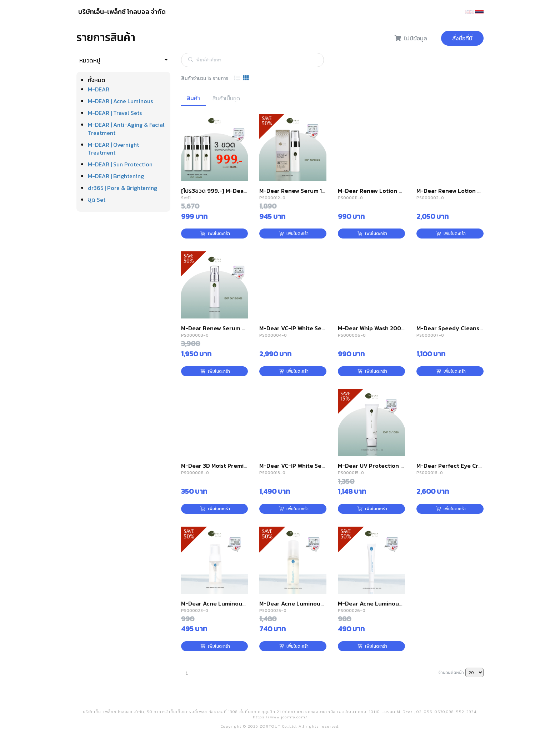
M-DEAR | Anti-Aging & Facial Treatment (126, 129)
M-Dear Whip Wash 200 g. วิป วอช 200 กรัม (395, 328)
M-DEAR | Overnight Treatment (113, 149)
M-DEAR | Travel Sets (115, 113)
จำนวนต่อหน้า (451, 672)
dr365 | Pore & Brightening (122, 188)
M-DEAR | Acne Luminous (120, 101)
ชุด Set (97, 200)
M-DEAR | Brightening (116, 176)
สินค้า (193, 98)
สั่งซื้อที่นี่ (462, 38)
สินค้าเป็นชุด (226, 98)
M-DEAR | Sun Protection (120, 164)
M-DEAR (99, 89)
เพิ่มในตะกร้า (215, 234)
